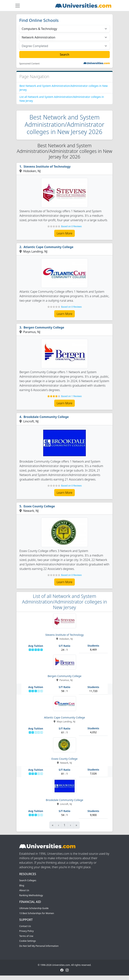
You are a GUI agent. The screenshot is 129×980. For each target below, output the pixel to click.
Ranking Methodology (31, 895)
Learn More (64, 233)
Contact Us (25, 926)
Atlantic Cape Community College (49, 247)
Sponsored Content (29, 64)
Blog (22, 885)
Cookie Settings (28, 941)
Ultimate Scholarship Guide (34, 908)
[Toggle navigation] (18, 6)
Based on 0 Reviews (71, 226)
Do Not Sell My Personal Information (39, 946)
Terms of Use (26, 936)
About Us (24, 890)
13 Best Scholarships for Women (37, 913)
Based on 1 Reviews (71, 396)
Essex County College (39, 506)
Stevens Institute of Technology (47, 167)
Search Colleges (28, 880)
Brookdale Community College (46, 417)
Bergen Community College (44, 327)
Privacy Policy (26, 931)
